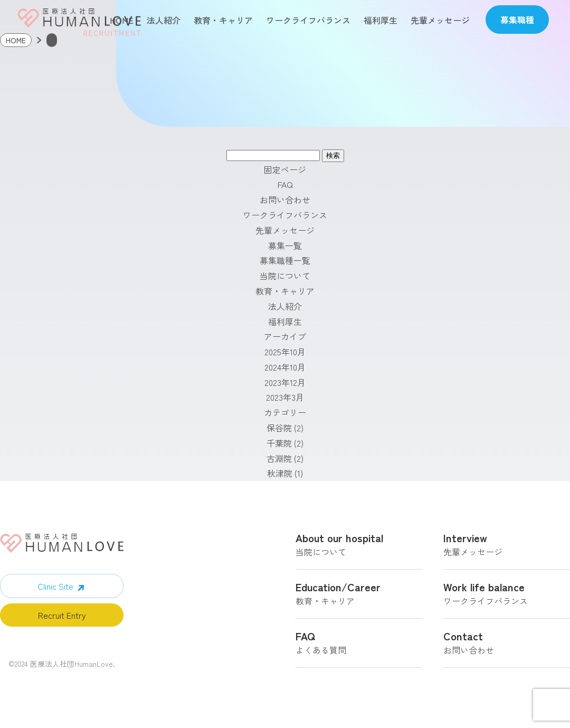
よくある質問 (359, 648)
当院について (285, 280)
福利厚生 (381, 20)
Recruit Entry (62, 619)
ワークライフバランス (308, 20)
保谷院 (279, 432)
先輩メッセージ (440, 20)
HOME (122, 20)
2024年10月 (285, 371)
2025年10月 (285, 356)
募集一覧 (285, 249)
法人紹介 (164, 20)
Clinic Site (55, 590)
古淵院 (279, 462)
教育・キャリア (223, 20)
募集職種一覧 (285, 264)
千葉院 (279, 447)
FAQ (285, 188)
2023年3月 (285, 401)
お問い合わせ (285, 204)
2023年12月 (285, 386)
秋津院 (280, 477)
